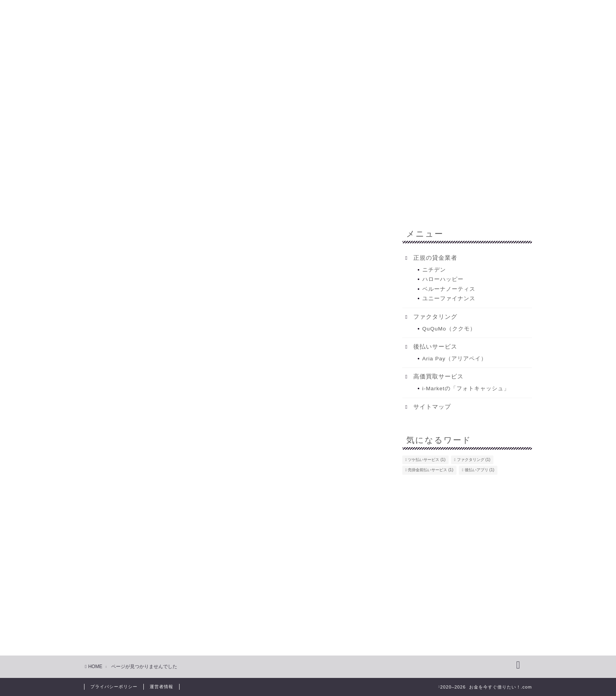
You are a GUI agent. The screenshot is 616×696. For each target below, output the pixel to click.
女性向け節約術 (128, 600)
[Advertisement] (308, 116)
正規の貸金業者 (128, 622)
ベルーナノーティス (449, 289)
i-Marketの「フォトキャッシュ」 (466, 388)
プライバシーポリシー (114, 687)
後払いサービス (128, 611)
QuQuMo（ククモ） (449, 329)
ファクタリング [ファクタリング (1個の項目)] (474, 460)
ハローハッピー (443, 279)
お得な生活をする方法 (139, 554)
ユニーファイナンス (449, 298)
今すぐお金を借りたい (185, 184)
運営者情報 (161, 687)
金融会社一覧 (350, 184)
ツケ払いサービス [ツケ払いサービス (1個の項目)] (427, 460)
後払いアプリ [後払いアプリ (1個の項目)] (480, 470)
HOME (124, 184)
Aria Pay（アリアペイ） (455, 359)
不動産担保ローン (413, 184)
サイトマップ (432, 407)
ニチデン (434, 270)
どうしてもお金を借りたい (273, 184)
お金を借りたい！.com (308, 28)
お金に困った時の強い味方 (146, 565)
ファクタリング (480, 184)
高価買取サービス (132, 633)
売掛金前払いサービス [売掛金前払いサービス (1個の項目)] (431, 470)
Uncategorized (127, 543)
